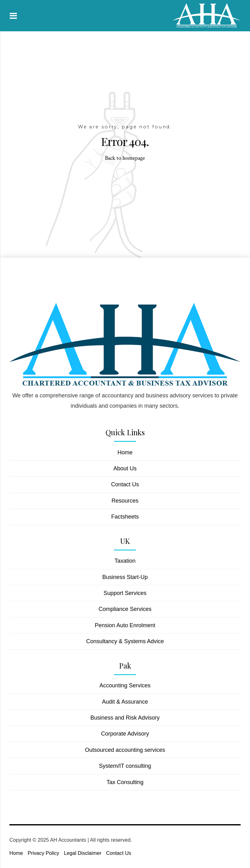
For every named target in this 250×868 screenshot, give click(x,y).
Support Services (125, 593)
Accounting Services (125, 685)
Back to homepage (125, 158)
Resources (125, 501)
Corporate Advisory (125, 734)
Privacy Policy (43, 853)
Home (125, 452)
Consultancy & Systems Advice (125, 641)
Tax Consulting (125, 782)
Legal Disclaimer (83, 853)
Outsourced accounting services (125, 750)
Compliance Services (125, 609)
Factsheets (125, 517)
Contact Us (125, 484)
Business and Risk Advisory (125, 718)
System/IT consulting (125, 766)
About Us (125, 468)
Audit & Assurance (125, 702)
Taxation (125, 561)
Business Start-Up (125, 577)
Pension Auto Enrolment (125, 625)
